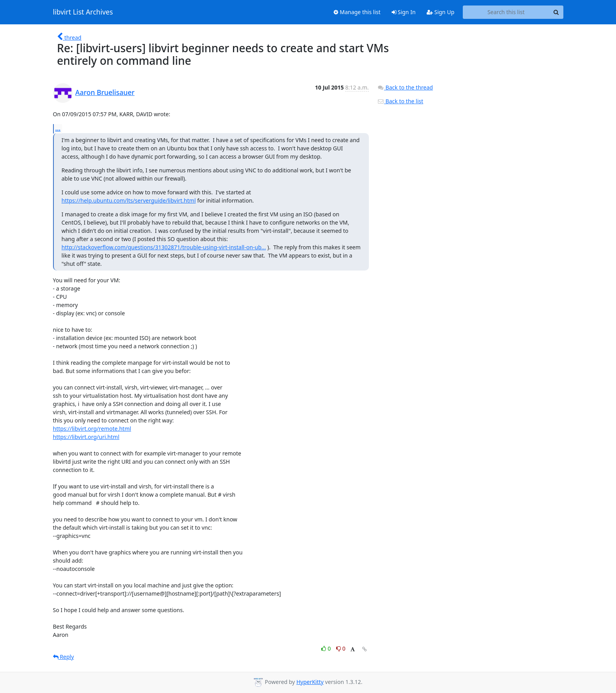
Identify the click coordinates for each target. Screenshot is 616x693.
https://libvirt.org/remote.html (92, 429)
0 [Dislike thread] (341, 648)
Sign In (404, 12)
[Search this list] (506, 12)
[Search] (556, 12)
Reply (64, 657)
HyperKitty (310, 682)
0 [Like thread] (327, 648)
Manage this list (357, 12)
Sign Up (441, 12)
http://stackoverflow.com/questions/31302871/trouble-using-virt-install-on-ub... (164, 247)
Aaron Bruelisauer (105, 92)
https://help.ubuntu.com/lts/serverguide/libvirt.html (129, 200)
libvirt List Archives (83, 12)
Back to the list (400, 101)
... (58, 128)
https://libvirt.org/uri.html (86, 437)
